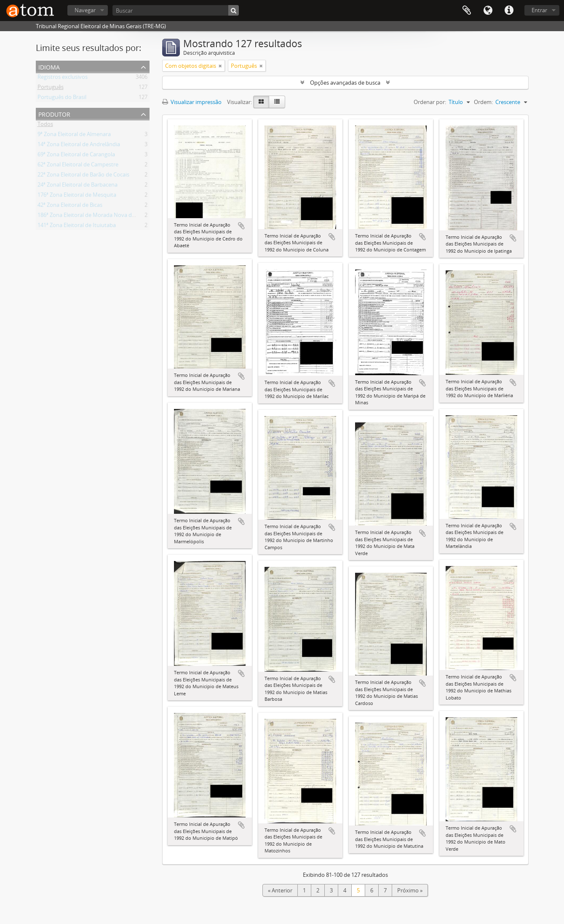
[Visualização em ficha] (261, 102)
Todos (45, 126)
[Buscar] (176, 10)
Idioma (488, 11)
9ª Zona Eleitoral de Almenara (74, 136)
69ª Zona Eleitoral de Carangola (76, 156)
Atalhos (509, 11)
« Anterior (280, 890)
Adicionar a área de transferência (241, 226)
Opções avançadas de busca (345, 83)
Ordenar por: (430, 102)
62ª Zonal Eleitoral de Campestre (78, 166)
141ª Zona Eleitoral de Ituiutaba (77, 227)
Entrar (539, 10)
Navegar (85, 10)
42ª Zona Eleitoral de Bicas (70, 206)
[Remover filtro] (220, 66)
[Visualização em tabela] (277, 102)
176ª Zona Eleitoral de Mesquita (77, 196)
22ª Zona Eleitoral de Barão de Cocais (83, 176)
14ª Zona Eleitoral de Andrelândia (79, 146)
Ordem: (483, 102)
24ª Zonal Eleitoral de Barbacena (78, 186)
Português (51, 88)
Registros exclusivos (63, 78)
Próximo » (410, 890)
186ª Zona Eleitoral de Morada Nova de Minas (94, 216)
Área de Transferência (467, 11)
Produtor (54, 113)
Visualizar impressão (192, 102)
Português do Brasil (62, 99)
